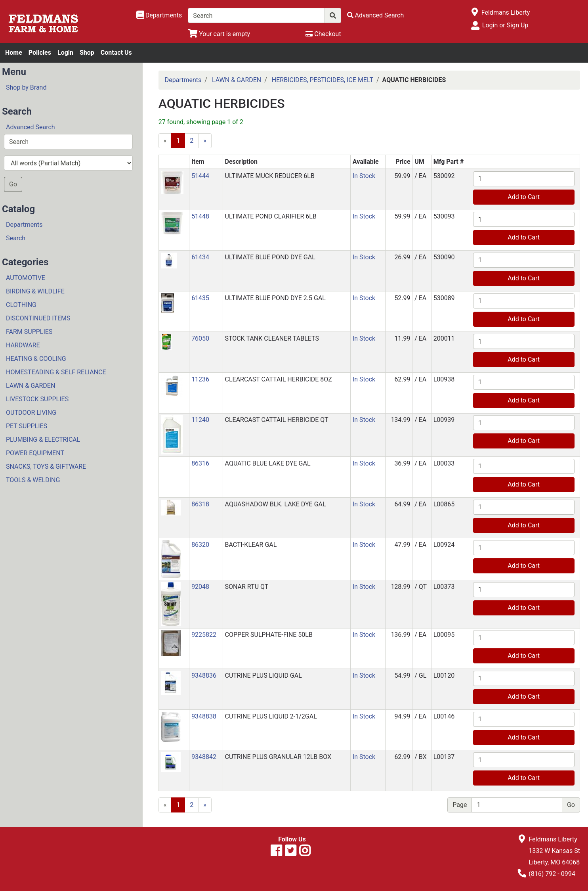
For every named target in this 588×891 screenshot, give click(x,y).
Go (13, 184)
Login (65, 53)
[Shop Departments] (159, 15)
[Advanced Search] (376, 15)
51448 (200, 216)
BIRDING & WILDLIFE (35, 291)
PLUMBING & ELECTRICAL (43, 440)
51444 (200, 176)
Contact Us (116, 53)
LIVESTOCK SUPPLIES (37, 399)
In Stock (364, 176)
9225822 (204, 635)
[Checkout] (323, 34)
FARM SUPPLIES (29, 332)
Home (14, 53)
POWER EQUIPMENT (35, 453)
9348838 (204, 716)
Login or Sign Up (505, 25)
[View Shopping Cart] (219, 34)
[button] (172, 182)
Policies (40, 53)
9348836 (204, 675)
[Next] (205, 141)
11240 (200, 420)
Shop (87, 53)
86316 (200, 463)
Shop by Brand (26, 87)
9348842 (204, 757)
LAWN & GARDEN (31, 386)
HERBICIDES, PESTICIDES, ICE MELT (323, 80)
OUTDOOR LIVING (31, 413)
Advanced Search (31, 127)
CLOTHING (21, 305)
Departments (24, 225)
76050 (200, 338)
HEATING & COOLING (36, 359)
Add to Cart (524, 197)
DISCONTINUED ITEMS (38, 318)
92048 (200, 587)
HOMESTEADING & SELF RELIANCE (56, 372)
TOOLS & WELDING (33, 480)
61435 (200, 298)
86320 (200, 545)
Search (16, 238)
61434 (200, 257)
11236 (200, 379)
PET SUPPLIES (27, 426)
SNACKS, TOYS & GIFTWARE (46, 467)
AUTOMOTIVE (26, 278)
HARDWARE (23, 345)
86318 (200, 504)
